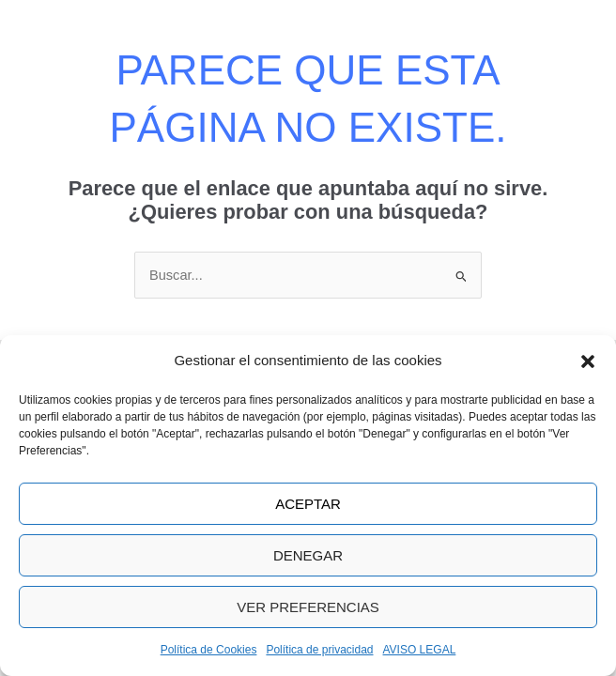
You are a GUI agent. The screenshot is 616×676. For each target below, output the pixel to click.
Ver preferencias (308, 607)
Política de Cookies (209, 650)
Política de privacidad (319, 650)
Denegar (308, 555)
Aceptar (308, 504)
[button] (588, 361)
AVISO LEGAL (420, 650)
